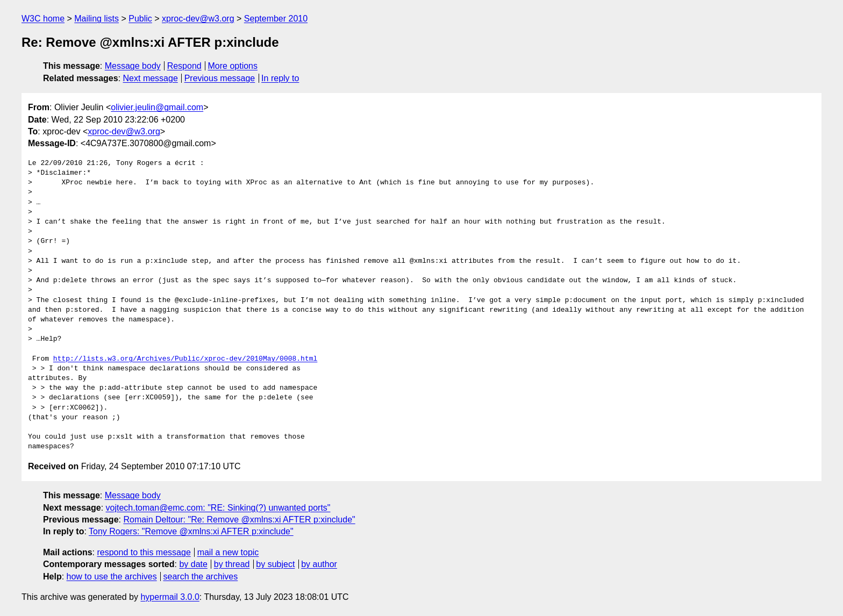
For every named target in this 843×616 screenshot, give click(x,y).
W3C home (43, 19)
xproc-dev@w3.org (198, 19)
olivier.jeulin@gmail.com (157, 107)
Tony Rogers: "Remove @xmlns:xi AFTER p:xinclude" (191, 531)
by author (319, 564)
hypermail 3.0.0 (170, 597)
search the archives (201, 576)
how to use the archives (112, 576)
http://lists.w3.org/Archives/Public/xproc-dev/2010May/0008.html (185, 359)
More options (233, 66)
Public (140, 19)
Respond (184, 66)
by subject (275, 564)
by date (193, 564)
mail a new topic (228, 552)
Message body (133, 66)
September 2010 (276, 19)
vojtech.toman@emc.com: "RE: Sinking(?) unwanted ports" (218, 508)
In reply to (280, 78)
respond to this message (144, 552)
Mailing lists (97, 19)
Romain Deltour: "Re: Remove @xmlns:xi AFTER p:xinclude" (239, 520)
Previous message (220, 78)
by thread (232, 564)
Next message (151, 78)
